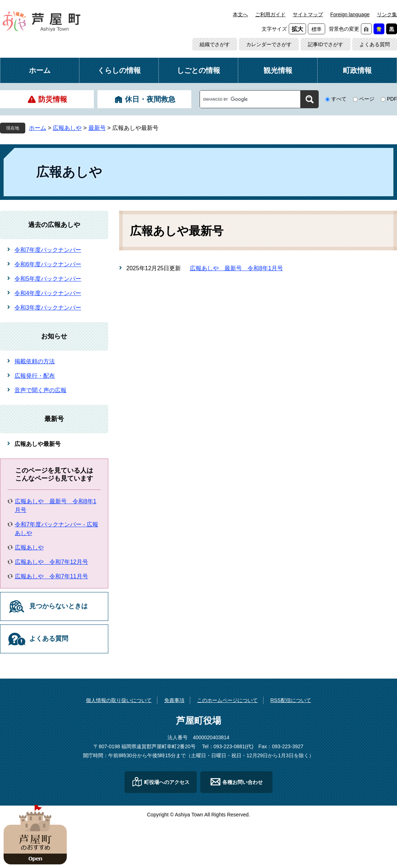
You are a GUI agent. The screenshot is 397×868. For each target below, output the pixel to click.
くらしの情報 (119, 70)
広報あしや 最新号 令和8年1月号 (236, 268)
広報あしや (67, 128)
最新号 (97, 128)
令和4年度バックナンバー (48, 293)
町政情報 (357, 70)
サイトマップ (308, 14)
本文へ (240, 14)
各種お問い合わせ (243, 782)
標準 (317, 29)
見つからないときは (58, 606)
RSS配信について (291, 700)
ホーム (40, 70)
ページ (367, 99)
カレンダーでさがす (269, 44)
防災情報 (53, 99)
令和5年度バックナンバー (48, 279)
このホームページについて (227, 700)
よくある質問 (375, 44)
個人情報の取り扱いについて (119, 700)
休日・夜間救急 (150, 99)
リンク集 (387, 14)
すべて (339, 99)
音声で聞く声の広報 (40, 390)
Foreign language (350, 14)
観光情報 (278, 70)
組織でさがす (215, 44)
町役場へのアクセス (167, 782)
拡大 (297, 29)
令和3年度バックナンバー (48, 308)
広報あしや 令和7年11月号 (51, 576)
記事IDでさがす (326, 44)
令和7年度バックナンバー (48, 250)
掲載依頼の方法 (35, 361)
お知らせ (54, 336)
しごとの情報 (198, 70)
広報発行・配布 (35, 376)
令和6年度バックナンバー (48, 264)
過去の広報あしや (54, 225)
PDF (392, 99)
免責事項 (174, 700)
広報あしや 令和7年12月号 (51, 562)
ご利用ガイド (270, 14)
